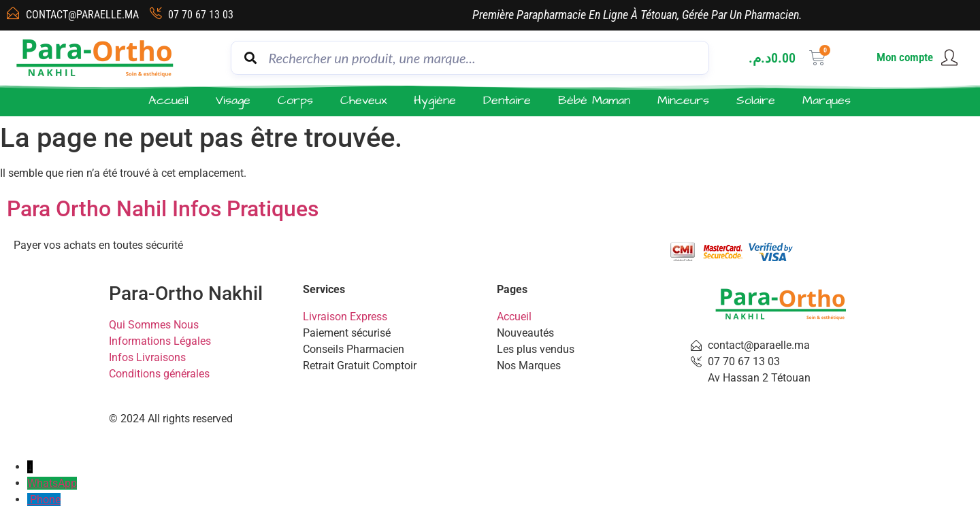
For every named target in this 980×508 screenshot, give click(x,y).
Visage (233, 100)
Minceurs (683, 100)
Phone (45, 499)
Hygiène (435, 100)
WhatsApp (52, 483)
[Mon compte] (949, 58)
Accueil (168, 100)
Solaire (756, 100)
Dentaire (507, 100)
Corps (295, 100)
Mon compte (905, 57)
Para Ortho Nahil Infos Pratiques (163, 209)
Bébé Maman (594, 100)
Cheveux (363, 100)
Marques (827, 100)
